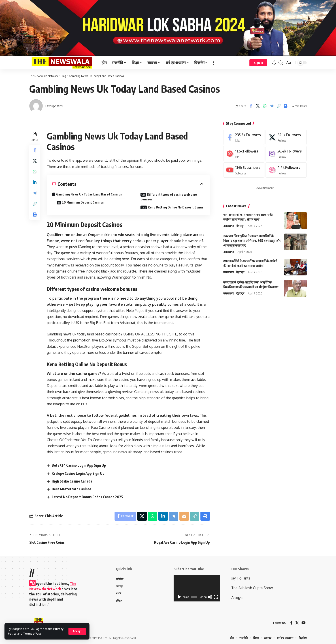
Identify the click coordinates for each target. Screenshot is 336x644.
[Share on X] (258, 106)
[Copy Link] (279, 106)
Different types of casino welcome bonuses (169, 197)
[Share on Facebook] (251, 106)
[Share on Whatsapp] (265, 106)
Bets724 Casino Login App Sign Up (79, 465)
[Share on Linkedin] (35, 182)
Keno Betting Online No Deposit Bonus (176, 207)
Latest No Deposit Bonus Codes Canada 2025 (87, 497)
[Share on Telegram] (272, 106)
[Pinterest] (244, 154)
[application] (197, 588)
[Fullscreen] (216, 597)
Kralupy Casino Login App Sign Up (78, 473)
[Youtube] (244, 170)
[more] (214, 63)
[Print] (285, 106)
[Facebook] (244, 137)
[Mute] (210, 597)
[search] (281, 63)
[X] (286, 137)
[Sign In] (258, 63)
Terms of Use (32, 633)
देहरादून (240, 226)
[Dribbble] (286, 170)
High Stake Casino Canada (72, 481)
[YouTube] (304, 623)
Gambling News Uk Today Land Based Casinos (89, 194)
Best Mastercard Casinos (72, 489)
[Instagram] (286, 154)
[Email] (184, 516)
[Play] (179, 597)
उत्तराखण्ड (229, 226)
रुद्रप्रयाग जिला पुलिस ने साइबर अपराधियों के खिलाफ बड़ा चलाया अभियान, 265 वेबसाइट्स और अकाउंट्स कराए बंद (252, 241)
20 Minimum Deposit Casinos (83, 202)
